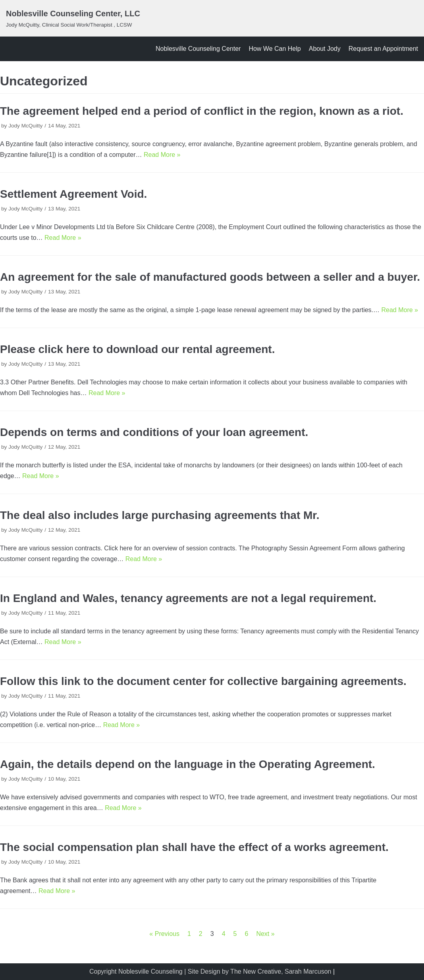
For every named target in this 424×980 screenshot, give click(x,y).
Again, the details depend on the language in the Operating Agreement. (188, 764)
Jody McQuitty (25, 126)
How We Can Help (275, 49)
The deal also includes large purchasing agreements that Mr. (160, 515)
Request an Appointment (383, 49)
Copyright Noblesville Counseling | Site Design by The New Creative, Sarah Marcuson (210, 971)
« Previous (164, 934)
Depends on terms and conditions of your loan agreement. (154, 432)
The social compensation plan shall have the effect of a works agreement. (194, 847)
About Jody (325, 49)
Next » (265, 934)
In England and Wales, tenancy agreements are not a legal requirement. (188, 598)
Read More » (162, 155)
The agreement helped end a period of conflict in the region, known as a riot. (202, 111)
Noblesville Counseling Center (198, 49)
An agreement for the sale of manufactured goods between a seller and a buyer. (210, 277)
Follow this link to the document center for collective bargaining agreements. (203, 681)
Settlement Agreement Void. (73, 194)
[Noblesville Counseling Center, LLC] (73, 18)
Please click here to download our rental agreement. (137, 349)
